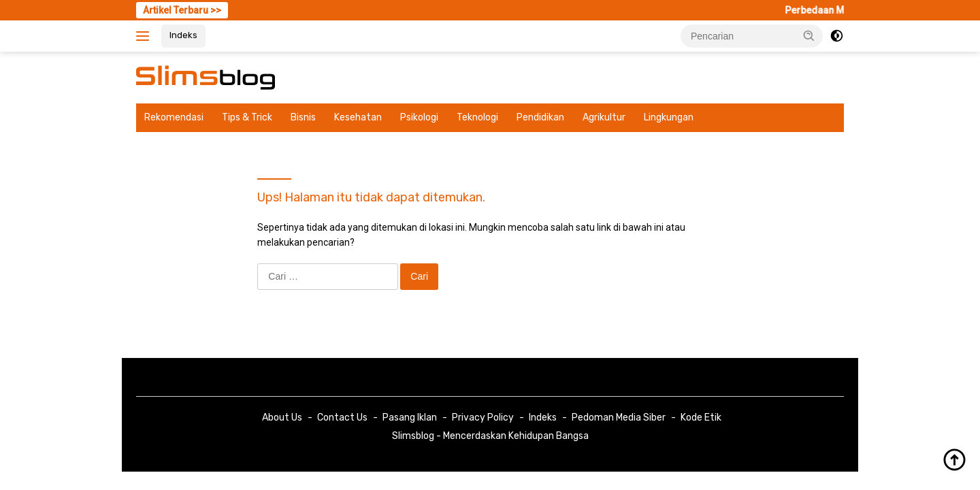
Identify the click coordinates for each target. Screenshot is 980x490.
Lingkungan (669, 117)
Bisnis (303, 117)
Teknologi (477, 117)
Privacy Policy (483, 418)
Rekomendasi (174, 117)
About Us (282, 418)
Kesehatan (358, 117)
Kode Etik (701, 418)
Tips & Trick (247, 117)
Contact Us (342, 418)
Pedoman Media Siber (619, 418)
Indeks (183, 35)
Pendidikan (540, 117)
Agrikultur (604, 117)
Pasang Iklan (410, 418)
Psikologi (419, 117)
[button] (809, 35)
